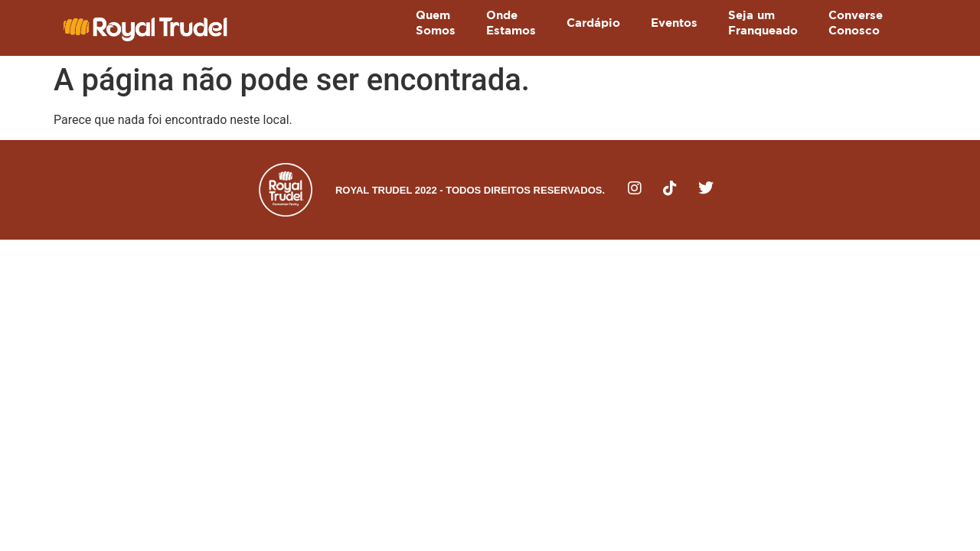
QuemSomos (436, 23)
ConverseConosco (856, 23)
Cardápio (593, 23)
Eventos (674, 23)
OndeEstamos (511, 23)
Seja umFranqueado (763, 23)
